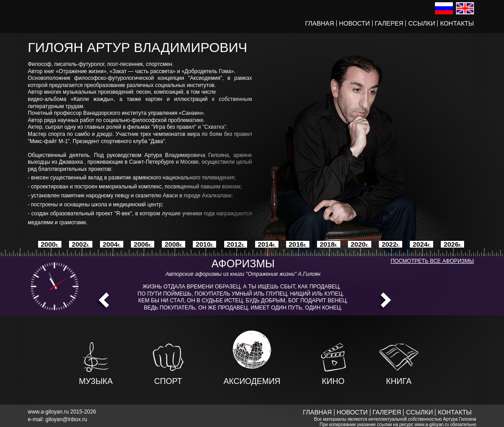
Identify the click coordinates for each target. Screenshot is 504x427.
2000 (50, 244)
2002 (81, 244)
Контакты (457, 23)
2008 (174, 244)
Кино (333, 377)
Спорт (168, 377)
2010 (204, 244)
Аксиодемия (252, 377)
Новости (354, 23)
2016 (298, 244)
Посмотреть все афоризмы (432, 261)
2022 (391, 244)
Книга (399, 377)
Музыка (96, 377)
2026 (452, 244)
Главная (320, 23)
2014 (267, 244)
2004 (112, 244)
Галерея (389, 23)
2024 (421, 244)
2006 (143, 244)
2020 (360, 244)
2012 (236, 244)
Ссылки (421, 23)
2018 (329, 244)
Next (384, 301)
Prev (102, 301)
